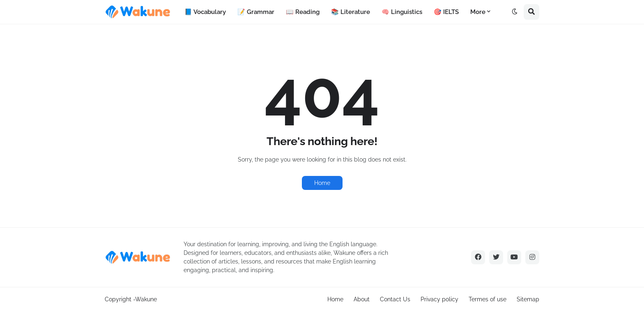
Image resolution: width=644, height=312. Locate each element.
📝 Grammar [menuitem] (256, 12)
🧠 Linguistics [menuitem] (402, 12)
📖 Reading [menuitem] (303, 12)
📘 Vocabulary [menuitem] (205, 12)
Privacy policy (439, 299)
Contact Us (395, 299)
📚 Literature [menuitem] (351, 12)
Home (322, 183)
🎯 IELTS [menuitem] (446, 12)
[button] (515, 12)
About (362, 299)
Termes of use (488, 299)
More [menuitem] (478, 12)
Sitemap (528, 299)
